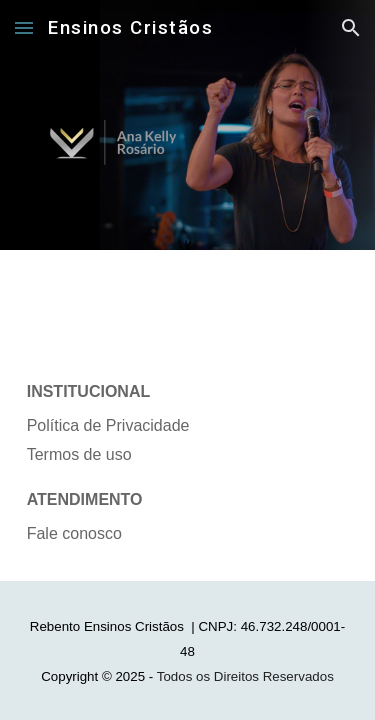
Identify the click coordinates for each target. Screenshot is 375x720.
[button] (24, 27)
